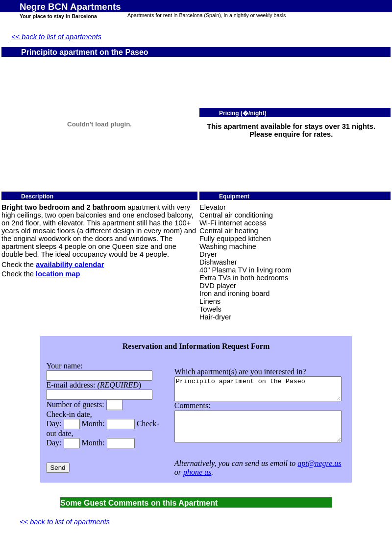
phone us (184, 472)
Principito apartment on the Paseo (255, 386)
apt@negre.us (306, 463)
